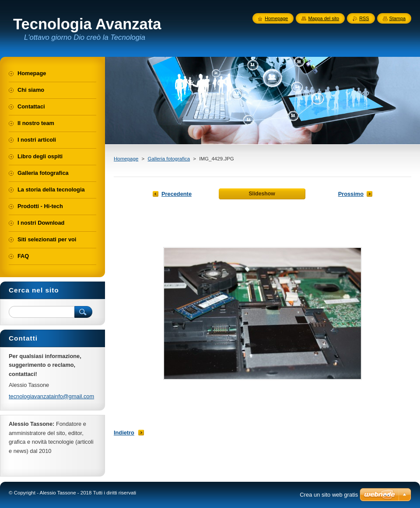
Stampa (397, 18)
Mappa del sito (324, 18)
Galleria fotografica (169, 159)
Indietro (124, 433)
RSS (364, 18)
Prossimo (351, 194)
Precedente (177, 194)
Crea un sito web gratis (329, 495)
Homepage (126, 159)
